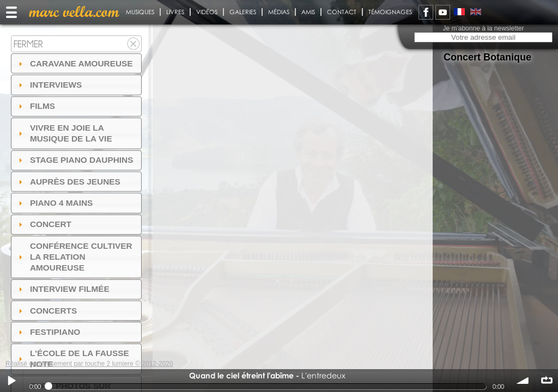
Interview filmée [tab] (63, 289)
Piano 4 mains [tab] (54, 203)
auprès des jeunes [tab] (68, 182)
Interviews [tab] (49, 85)
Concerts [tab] (47, 311)
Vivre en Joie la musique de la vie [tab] (64, 133)
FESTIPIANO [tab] (48, 332)
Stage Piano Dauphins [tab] (75, 160)
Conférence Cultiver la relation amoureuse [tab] (74, 257)
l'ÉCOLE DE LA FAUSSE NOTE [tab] (72, 359)
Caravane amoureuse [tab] (74, 63)
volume (523, 381)
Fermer (28, 44)
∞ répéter (547, 381)
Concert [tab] (44, 224)
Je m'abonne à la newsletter (483, 28)
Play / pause (11, 381)
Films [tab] (35, 106)
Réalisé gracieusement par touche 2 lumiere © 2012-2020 (89, 364)
